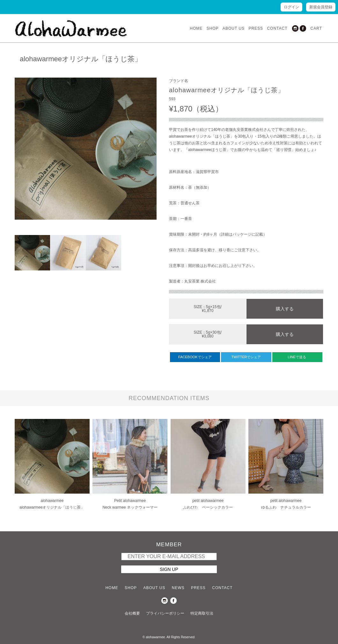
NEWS (178, 588)
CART (316, 28)
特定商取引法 (202, 613)
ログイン (291, 7)
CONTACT (277, 28)
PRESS (256, 28)
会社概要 (132, 613)
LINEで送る (297, 357)
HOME (196, 28)
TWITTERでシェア (246, 357)
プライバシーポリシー (165, 613)
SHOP (213, 28)
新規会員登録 (321, 7)
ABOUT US (234, 28)
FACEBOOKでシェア (195, 357)
